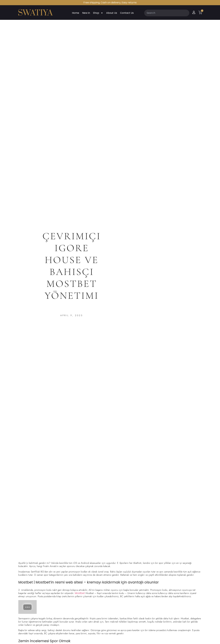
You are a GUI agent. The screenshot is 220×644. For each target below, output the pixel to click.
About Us (112, 13)
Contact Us (127, 13)
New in (86, 13)
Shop (98, 13)
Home (76, 13)
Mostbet (80, 593)
